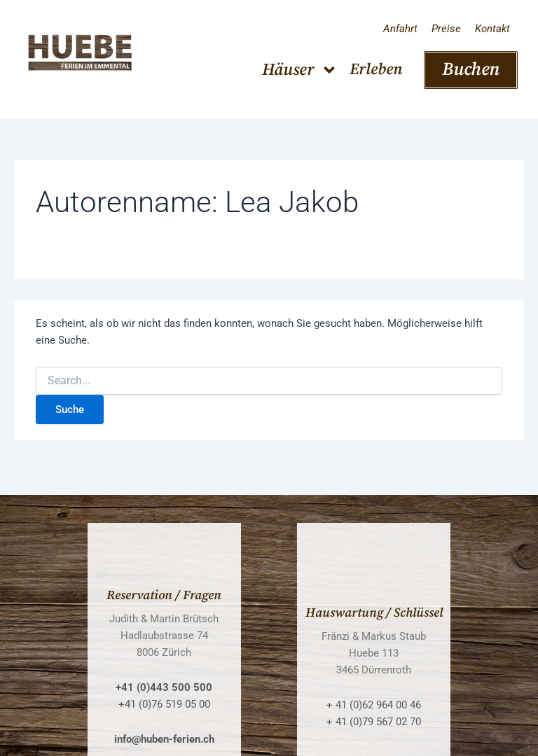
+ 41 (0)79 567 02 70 (374, 722)
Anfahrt (400, 29)
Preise (446, 29)
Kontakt (492, 29)
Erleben (376, 70)
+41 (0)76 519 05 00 (164, 704)
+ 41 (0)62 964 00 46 (374, 705)
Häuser (300, 70)
